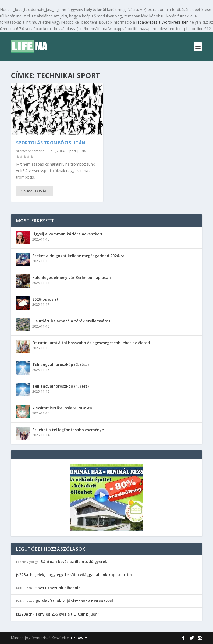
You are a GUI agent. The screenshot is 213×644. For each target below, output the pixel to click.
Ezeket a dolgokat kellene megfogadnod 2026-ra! (79, 256)
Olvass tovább (35, 191)
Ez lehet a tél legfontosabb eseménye (68, 430)
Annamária (36, 151)
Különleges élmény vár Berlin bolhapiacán (72, 277)
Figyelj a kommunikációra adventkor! (67, 234)
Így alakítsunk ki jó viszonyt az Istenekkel (74, 601)
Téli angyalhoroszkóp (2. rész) (61, 364)
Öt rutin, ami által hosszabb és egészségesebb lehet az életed (91, 343)
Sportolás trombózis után (51, 143)
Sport (72, 151)
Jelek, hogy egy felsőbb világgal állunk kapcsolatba (84, 575)
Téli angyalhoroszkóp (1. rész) (61, 386)
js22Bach (24, 575)
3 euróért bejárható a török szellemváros (71, 321)
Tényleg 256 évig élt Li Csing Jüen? (67, 614)
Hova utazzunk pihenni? (57, 588)
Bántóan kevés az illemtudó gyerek (74, 561)
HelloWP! (79, 638)
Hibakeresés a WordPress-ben (162, 22)
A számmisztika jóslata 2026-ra (62, 408)
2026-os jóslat (45, 299)
